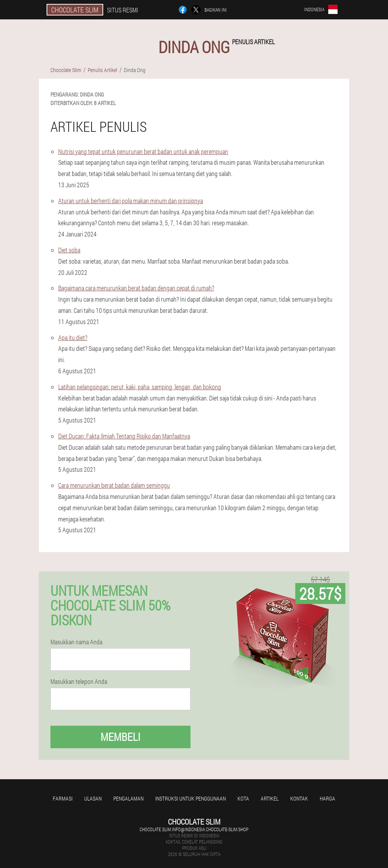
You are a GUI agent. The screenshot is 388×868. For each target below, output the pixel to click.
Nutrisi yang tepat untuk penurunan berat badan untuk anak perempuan (143, 151)
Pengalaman (128, 798)
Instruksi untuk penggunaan (191, 798)
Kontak (299, 798)
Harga (327, 798)
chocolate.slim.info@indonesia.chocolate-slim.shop (194, 829)
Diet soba (69, 250)
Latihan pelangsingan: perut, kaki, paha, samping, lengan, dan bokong (140, 387)
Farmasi (63, 798)
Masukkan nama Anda (76, 642)
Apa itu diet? (73, 337)
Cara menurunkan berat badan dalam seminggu (114, 485)
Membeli (120, 737)
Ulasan (93, 798)
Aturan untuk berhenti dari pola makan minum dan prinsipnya (131, 201)
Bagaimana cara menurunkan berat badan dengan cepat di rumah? (136, 288)
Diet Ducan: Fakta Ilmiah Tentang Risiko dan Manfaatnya (124, 436)
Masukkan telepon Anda (79, 682)
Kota (243, 798)
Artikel (270, 798)
